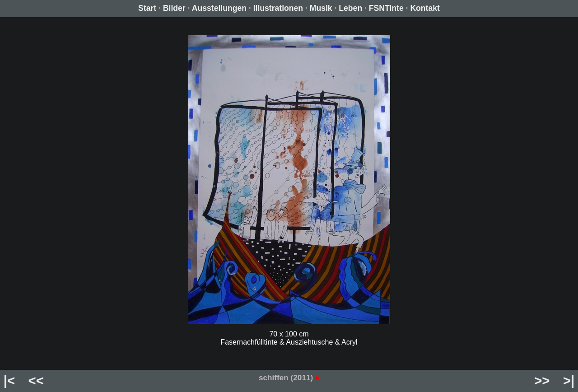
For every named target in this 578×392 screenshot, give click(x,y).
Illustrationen (278, 8)
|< (9, 380)
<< (36, 380)
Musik (321, 8)
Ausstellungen (219, 8)
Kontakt (425, 8)
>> (542, 380)
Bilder (174, 8)
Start (147, 8)
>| (569, 380)
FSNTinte (386, 8)
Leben (350, 8)
